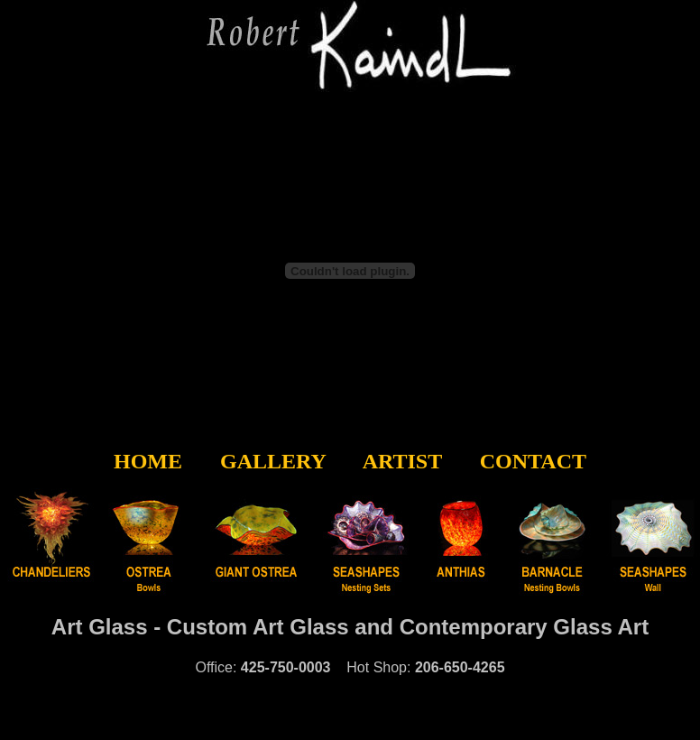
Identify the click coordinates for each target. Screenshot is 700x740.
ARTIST (402, 461)
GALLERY (273, 461)
